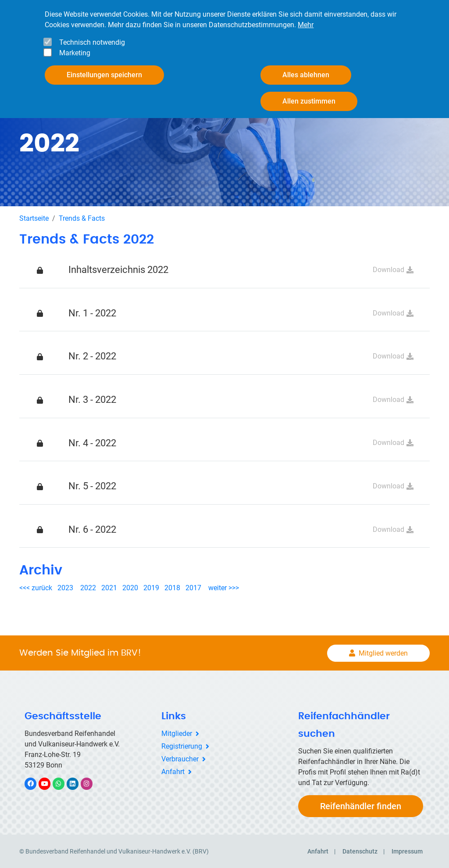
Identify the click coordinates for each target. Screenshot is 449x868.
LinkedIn (77, 783)
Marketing (75, 53)
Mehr (306, 25)
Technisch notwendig (92, 42)
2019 (151, 587)
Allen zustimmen (309, 101)
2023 (65, 587)
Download (388, 269)
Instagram (91, 783)
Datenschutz (360, 851)
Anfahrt (173, 771)
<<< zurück (37, 587)
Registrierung (182, 745)
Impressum (407, 851)
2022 (88, 587)
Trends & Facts (82, 217)
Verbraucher (180, 758)
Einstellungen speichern (104, 75)
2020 (132, 587)
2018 (172, 587)
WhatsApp (63, 783)
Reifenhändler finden (361, 806)
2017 (193, 587)
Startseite (34, 217)
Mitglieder (177, 733)
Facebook (35, 783)
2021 (109, 587)
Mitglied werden (383, 652)
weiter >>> (224, 587)
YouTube (50, 783)
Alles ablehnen (306, 75)
